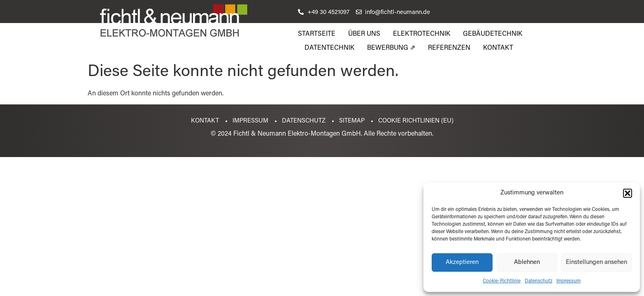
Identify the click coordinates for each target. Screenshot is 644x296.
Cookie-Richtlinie (502, 281)
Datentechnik (329, 48)
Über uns (364, 34)
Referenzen (449, 48)
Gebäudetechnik (493, 34)
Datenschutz (538, 281)
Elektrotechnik (422, 34)
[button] (628, 193)
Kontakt (498, 48)
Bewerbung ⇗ (391, 48)
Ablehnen (527, 262)
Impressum (568, 281)
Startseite (317, 34)
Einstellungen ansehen (596, 262)
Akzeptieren (462, 262)
